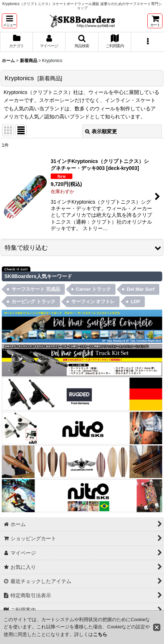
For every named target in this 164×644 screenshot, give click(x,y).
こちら (100, 634)
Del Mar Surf (141, 289)
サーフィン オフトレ (93, 301)
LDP (135, 301)
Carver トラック (94, 289)
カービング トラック (33, 301)
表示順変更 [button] (101, 131)
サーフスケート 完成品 (36, 289)
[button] (9, 21)
